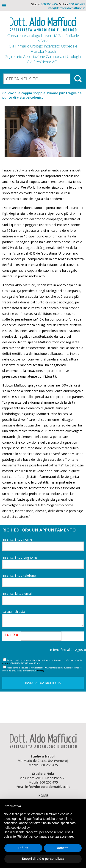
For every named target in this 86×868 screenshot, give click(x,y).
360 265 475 (49, 4)
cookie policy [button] (20, 828)
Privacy (6, 663)
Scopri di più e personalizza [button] (43, 859)
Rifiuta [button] (23, 848)
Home (43, 796)
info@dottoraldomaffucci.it (66, 8)
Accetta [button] (63, 848)
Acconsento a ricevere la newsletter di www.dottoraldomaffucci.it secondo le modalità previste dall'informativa (42, 669)
